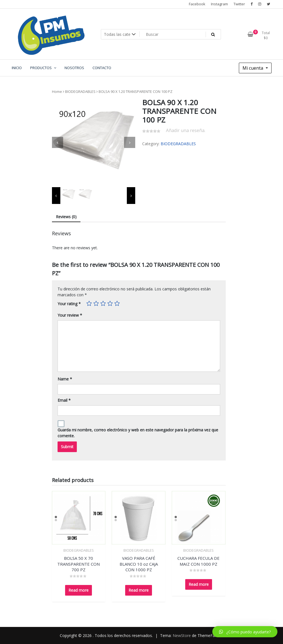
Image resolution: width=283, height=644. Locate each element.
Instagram (219, 4)
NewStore (182, 635)
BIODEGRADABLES (80, 91)
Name (65, 379)
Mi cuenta (253, 68)
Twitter (239, 4)
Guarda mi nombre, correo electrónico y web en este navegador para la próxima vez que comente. (138, 433)
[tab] (66, 217)
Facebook (197, 4)
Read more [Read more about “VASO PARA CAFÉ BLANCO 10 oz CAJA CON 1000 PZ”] (139, 590)
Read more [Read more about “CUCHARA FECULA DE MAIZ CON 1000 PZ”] (199, 584)
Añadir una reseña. (186, 130)
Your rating (69, 304)
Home (57, 91)
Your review (70, 315)
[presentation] (58, 142)
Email (64, 400)
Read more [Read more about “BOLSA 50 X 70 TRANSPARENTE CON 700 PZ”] (79, 590)
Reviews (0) (66, 217)
